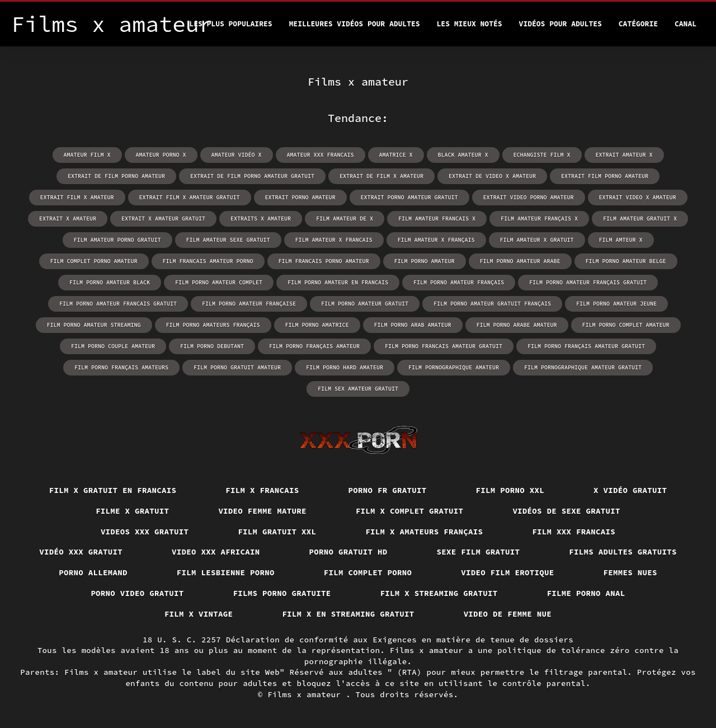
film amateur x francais (334, 240)
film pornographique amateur (454, 367)
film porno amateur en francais (338, 282)
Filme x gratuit (132, 511)
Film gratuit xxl (277, 532)
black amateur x (463, 155)
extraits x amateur (261, 219)
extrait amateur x (624, 155)
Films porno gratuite (282, 593)
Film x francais (262, 490)
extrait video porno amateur (529, 197)
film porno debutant (212, 346)
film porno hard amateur (345, 367)
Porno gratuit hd (348, 552)
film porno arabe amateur (517, 325)
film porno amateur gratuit (365, 304)
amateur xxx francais (321, 155)
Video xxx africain (216, 552)
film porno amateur (425, 261)
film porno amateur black (110, 282)
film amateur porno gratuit (117, 240)
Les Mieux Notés (470, 24)
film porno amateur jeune (616, 304)
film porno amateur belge (626, 261)
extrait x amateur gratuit (163, 219)
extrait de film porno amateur (116, 176)
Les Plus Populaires (230, 24)
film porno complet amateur (626, 325)
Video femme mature (262, 511)
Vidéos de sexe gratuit (566, 511)
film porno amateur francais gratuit (118, 304)
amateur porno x (161, 155)
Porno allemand (93, 572)
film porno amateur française (249, 304)
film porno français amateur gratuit (586, 346)
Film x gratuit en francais (113, 490)
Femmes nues (630, 572)
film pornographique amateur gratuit (583, 367)
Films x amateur (307, 694)
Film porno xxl (510, 490)
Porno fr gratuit (388, 490)
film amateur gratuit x (640, 219)
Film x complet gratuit (410, 511)
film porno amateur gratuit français (492, 304)
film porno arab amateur (413, 325)
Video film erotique (507, 572)
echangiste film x (542, 155)
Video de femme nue (508, 614)
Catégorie (638, 24)
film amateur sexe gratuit (228, 240)
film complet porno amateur (94, 261)
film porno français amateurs (121, 367)
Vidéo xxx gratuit (81, 552)
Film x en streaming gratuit (348, 614)
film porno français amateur (314, 346)
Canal (686, 24)
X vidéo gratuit (630, 490)
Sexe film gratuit (479, 552)
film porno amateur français (459, 282)
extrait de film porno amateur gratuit (252, 176)
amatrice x (396, 155)
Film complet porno (368, 572)
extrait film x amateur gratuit (190, 197)
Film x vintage (199, 614)
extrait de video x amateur (492, 176)
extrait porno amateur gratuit (409, 197)
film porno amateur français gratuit (588, 282)
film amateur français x (539, 219)
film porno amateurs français (213, 325)
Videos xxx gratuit (145, 532)
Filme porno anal (586, 593)
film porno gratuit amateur (237, 367)
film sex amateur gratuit (358, 389)
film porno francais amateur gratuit (444, 346)
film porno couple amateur (113, 346)
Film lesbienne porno (226, 572)
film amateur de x (345, 219)
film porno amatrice (317, 325)
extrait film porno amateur (605, 176)
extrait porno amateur (300, 197)
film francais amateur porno (208, 261)
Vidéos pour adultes (560, 24)
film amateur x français (436, 240)
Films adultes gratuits (623, 552)
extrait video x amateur (638, 197)
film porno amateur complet (219, 282)
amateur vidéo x (237, 155)
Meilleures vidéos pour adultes (355, 24)
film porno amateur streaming (94, 325)
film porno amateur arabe (520, 261)
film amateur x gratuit (537, 240)
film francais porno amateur (324, 261)
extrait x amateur (68, 219)
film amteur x (621, 240)
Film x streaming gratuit (439, 593)
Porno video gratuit (137, 593)
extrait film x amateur (77, 197)
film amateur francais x (437, 219)
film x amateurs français (424, 532)
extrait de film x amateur (381, 176)
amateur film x (87, 155)
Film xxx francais (574, 532)
